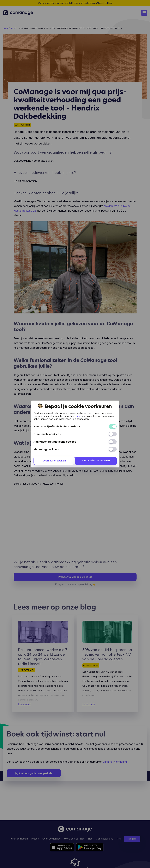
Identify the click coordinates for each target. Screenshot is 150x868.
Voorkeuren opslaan (54, 461)
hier (78, 416)
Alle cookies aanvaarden (96, 461)
